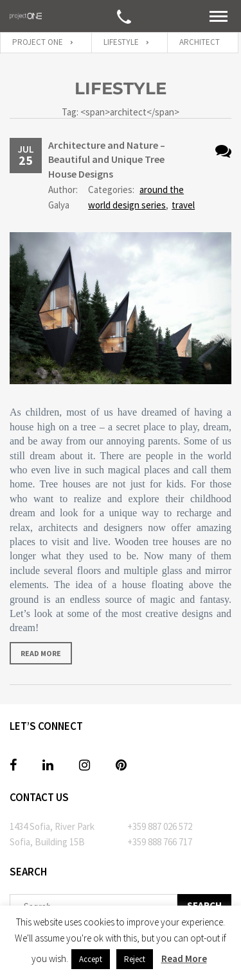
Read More (184, 959)
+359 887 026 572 (160, 826)
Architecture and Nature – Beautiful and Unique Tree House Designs (107, 159)
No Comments (223, 151)
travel (183, 205)
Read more (41, 653)
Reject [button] (135, 959)
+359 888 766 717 (160, 842)
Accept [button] (91, 959)
